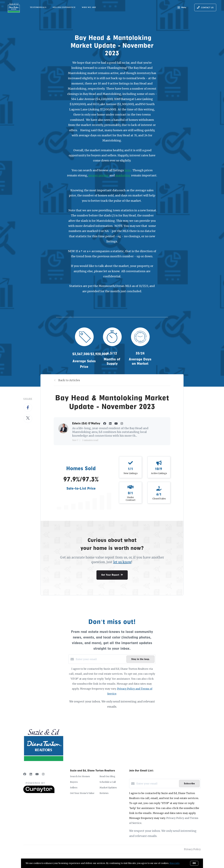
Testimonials (38, 7)
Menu (182, 8)
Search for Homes (80, 776)
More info (174, 863)
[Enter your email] (100, 659)
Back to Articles (69, 380)
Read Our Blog (107, 776)
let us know (122, 562)
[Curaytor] (39, 792)
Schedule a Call (108, 782)
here (128, 170)
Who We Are (89, 7)
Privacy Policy (192, 849)
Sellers (74, 788)
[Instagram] (43, 774)
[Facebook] (25, 774)
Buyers (74, 782)
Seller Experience (64, 7)
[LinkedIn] (31, 774)
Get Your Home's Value (82, 793)
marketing (123, 175)
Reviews (104, 793)
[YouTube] (37, 774)
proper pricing (99, 175)
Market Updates (108, 788)
